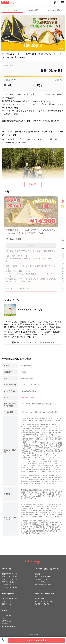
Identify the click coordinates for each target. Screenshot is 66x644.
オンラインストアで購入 (36, 640)
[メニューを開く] (62, 3)
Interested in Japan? (9, 626)
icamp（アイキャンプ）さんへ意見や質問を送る (33, 342)
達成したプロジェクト (10, 579)
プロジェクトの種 (8, 582)
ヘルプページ (7, 618)
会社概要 (38, 574)
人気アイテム (7, 601)
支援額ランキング (8, 585)
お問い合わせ (7, 621)
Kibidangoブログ (40, 582)
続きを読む (33, 184)
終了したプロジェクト (10, 577)
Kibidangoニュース (41, 579)
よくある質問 (7, 616)
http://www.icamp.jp (28, 397)
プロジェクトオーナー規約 (44, 601)
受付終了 (31, 245)
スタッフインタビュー (42, 577)
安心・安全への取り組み (43, 585)
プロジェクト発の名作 (10, 599)
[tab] (33, 11)
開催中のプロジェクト (10, 574)
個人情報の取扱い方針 (42, 604)
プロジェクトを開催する (11, 587)
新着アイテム (7, 604)
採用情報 (5, 624)
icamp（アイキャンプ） (31, 310)
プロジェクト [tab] (12, 10)
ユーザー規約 (39, 599)
